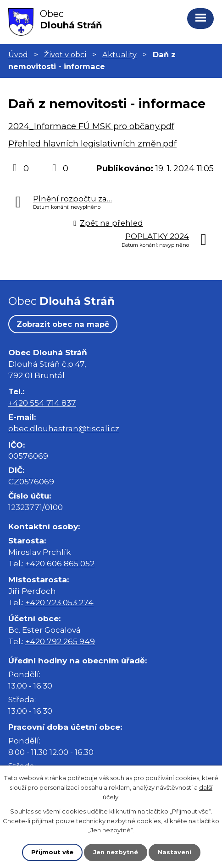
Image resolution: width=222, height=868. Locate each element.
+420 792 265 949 (60, 641)
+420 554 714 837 (42, 403)
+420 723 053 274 (59, 602)
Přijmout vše (52, 852)
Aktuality (119, 54)
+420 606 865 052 (60, 563)
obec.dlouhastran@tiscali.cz (64, 428)
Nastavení (175, 852)
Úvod (18, 54)
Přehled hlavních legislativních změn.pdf (92, 144)
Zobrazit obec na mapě (63, 324)
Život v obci (65, 54)
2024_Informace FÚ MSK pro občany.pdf (91, 126)
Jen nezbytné (116, 852)
